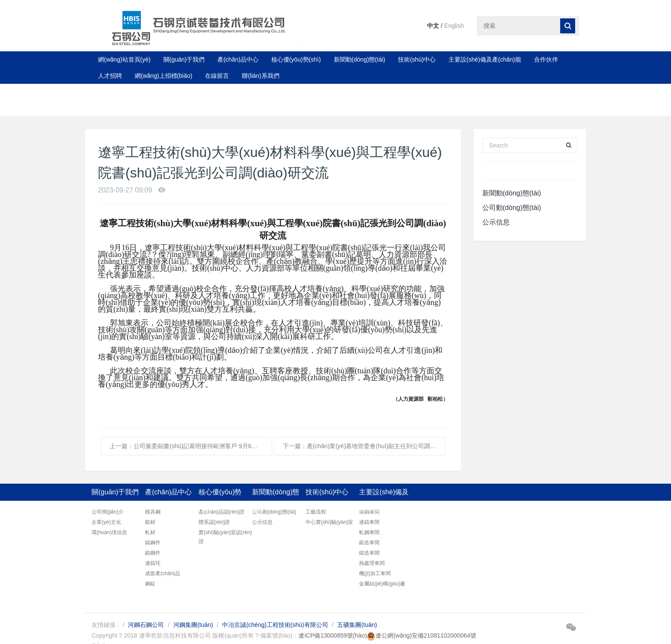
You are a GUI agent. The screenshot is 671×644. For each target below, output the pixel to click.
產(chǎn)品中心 (238, 59)
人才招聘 (110, 76)
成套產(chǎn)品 (163, 573)
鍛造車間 (369, 543)
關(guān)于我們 (184, 59)
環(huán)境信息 (109, 532)
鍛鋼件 (153, 553)
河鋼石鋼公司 (146, 625)
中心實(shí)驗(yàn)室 (329, 522)
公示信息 (496, 222)
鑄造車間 (369, 553)
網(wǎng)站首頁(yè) (124, 59)
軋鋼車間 (369, 532)
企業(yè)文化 (106, 522)
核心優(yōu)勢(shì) (296, 59)
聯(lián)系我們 (260, 76)
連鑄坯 (153, 563)
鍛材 (150, 522)
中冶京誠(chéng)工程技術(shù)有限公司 (275, 625)
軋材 (150, 532)
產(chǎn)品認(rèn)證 (221, 512)
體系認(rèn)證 (214, 522)
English (454, 26)
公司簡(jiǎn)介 (108, 512)
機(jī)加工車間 (375, 573)
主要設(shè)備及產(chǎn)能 (485, 59)
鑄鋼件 (153, 543)
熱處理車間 (372, 563)
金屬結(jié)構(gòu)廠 (382, 584)
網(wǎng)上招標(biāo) (163, 76)
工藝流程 (316, 512)
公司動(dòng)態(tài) (512, 208)
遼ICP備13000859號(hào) (333, 635)
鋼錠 (150, 584)
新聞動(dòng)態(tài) (360, 59)
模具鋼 (153, 512)
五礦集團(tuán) (357, 625)
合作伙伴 (546, 59)
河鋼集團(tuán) (193, 625)
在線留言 (217, 76)
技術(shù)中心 (417, 59)
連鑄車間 (369, 522)
